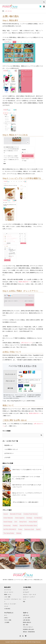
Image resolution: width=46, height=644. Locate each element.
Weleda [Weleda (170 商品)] (19, 533)
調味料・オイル (8, 595)
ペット (25, 599)
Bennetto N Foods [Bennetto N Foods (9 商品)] (16, 514)
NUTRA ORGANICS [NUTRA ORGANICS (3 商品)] (10, 529)
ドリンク (6, 606)
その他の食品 (7, 609)
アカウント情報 (8, 620)
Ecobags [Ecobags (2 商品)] (29, 518)
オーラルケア (26, 592)
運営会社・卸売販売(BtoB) (29, 632)
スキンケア (26, 590)
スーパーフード (8, 590)
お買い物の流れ (26, 620)
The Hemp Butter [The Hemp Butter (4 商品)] (9, 533)
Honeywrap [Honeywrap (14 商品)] (7, 526)
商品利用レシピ (8, 445)
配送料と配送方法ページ (25, 282)
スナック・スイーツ (9, 592)
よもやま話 (7, 457)
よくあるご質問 (26, 618)
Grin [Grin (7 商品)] (16, 522)
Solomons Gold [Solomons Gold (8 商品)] (29, 529)
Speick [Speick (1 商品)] (38, 529)
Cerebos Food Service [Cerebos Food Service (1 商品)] (30, 514)
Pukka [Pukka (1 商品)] (20, 529)
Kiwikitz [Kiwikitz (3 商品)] (15, 526)
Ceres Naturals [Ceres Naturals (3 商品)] (8, 518)
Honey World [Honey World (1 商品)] (33, 522)
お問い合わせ (26, 615)
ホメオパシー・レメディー (29, 597)
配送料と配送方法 (27, 622)
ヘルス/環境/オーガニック (11, 449)
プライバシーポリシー (28, 627)
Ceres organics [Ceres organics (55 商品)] (20, 518)
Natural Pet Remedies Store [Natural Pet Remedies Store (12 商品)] (28, 526)
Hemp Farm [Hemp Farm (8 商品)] (23, 522)
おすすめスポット (9, 453)
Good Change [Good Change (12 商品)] (8, 522)
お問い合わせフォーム (27, 343)
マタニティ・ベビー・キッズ (29, 595)
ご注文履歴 (7, 622)
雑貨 (24, 602)
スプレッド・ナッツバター (10, 604)
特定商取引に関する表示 (28, 629)
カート (6, 615)
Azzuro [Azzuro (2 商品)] (6, 514)
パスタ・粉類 (7, 597)
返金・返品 (26, 625)
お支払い (6, 618)
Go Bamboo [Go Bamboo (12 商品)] (38, 518)
